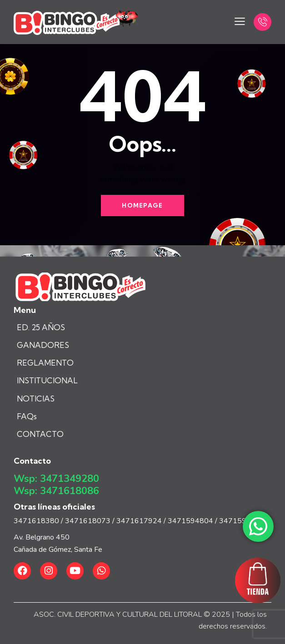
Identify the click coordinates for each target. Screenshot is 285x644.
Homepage (142, 205)
